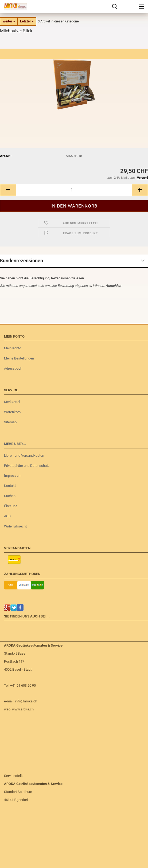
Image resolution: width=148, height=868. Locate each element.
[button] (8, 190)
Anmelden (113, 286)
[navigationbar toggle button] (141, 7)
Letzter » (27, 21)
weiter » (9, 21)
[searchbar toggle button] (115, 7)
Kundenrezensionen (22, 261)
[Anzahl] (74, 190)
